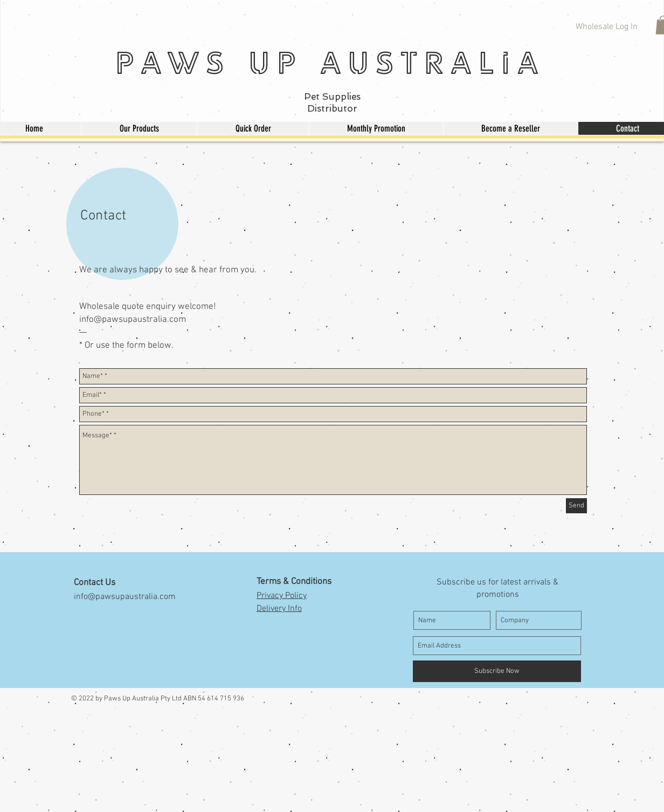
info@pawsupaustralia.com (133, 320)
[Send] (576, 506)
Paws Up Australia (330, 62)
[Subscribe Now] (497, 671)
